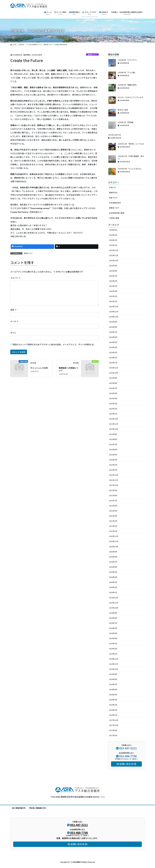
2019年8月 (113, 618)
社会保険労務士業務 (117, 213)
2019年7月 (113, 623)
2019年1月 (113, 654)
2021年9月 (113, 490)
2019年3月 (113, 643)
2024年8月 (113, 327)
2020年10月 (114, 547)
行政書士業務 (114, 218)
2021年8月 (113, 495)
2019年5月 (113, 633)
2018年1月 (113, 715)
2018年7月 (113, 684)
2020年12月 (114, 536)
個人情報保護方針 (19, 808)
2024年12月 (114, 306)
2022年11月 (114, 424)
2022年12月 (114, 419)
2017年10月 (114, 725)
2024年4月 (113, 347)
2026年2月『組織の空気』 (128, 85)
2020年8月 (113, 557)
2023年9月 (113, 378)
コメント (15, 278)
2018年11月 (114, 664)
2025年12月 (114, 250)
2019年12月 (114, 598)
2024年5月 (113, 342)
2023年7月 (113, 388)
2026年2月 (113, 240)
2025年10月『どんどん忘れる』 (130, 169)
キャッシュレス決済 (39, 368)
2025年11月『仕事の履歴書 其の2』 (131, 157)
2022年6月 (113, 449)
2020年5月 (113, 572)
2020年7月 (113, 562)
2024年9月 (113, 322)
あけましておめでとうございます (131, 97)
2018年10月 (114, 669)
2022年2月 (113, 470)
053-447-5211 (128, 748)
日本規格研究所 (115, 203)
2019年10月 (114, 608)
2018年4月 (113, 700)
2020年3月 (113, 582)
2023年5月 (113, 393)
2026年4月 (113, 230)
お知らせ (112, 187)
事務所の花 (113, 193)
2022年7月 (113, 444)
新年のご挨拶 (123, 110)
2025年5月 (113, 286)
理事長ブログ (92, 55)
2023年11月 (114, 368)
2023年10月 (114, 373)
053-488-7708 (128, 756)
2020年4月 (113, 577)
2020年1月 (113, 592)
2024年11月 (114, 312)
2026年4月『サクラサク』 (128, 60)
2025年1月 (113, 301)
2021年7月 (113, 501)
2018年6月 (113, 689)
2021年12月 (114, 475)
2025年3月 (113, 296)
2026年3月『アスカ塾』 (127, 72)
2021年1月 (113, 531)
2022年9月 (113, 434)
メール (14, 321)
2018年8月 (113, 679)
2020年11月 (114, 541)
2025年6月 (113, 281)
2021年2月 (113, 526)
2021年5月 (113, 511)
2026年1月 (113, 245)
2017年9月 (113, 730)
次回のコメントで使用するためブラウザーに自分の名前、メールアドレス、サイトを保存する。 (54, 344)
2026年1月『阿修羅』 (126, 122)
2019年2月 (113, 649)
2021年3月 (113, 521)
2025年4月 (113, 291)
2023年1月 (113, 414)
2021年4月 (113, 516)
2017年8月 (113, 735)
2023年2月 (113, 409)
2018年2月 (113, 710)
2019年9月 (113, 613)
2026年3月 (113, 235)
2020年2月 (113, 587)
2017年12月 (114, 720)
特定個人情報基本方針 (38, 808)
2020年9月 (113, 552)
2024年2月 (113, 358)
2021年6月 (113, 506)
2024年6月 (113, 337)
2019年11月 (114, 603)
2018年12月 (114, 659)
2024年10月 (114, 317)
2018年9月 (113, 674)
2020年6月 (113, 567)
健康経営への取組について (68, 369)
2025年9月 (113, 266)
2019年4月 (113, 638)
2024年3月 (113, 352)
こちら (102, 797)
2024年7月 (113, 332)
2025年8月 (113, 271)
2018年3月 (113, 705)
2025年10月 (114, 260)
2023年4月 (113, 398)
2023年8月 (113, 383)
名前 (13, 310)
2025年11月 (114, 255)
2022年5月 (113, 455)
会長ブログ (113, 198)
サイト (13, 333)
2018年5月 (113, 695)
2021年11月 (114, 480)
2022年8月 (113, 439)
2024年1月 (113, 363)
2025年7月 (113, 276)
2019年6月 (113, 628)
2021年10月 (114, 485)
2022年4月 (113, 460)
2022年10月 (114, 429)
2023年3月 (113, 403)
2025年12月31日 (115, 135)
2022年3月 (113, 465)
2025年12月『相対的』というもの (131, 144)
